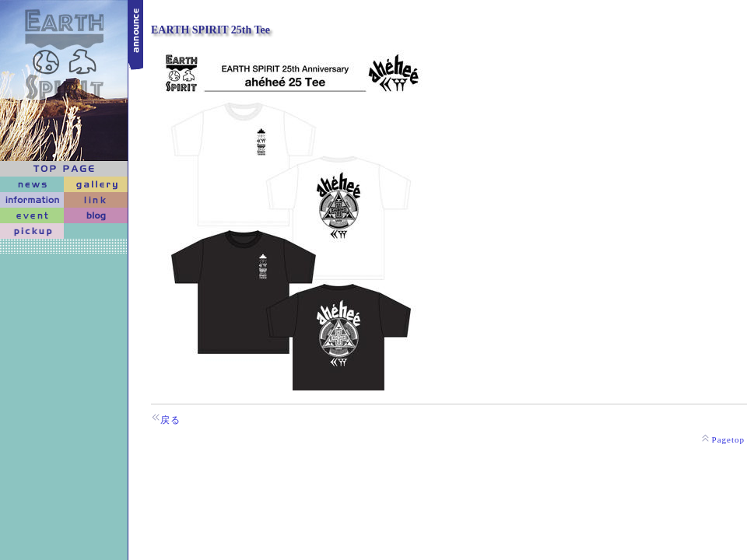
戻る (170, 420)
